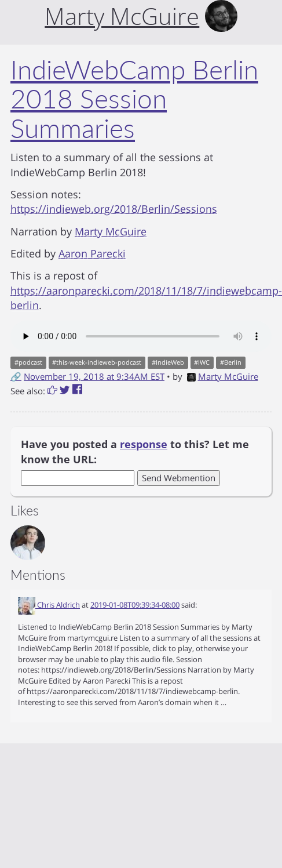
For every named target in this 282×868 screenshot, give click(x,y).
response (144, 444)
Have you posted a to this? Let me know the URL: (135, 452)
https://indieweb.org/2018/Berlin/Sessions (114, 209)
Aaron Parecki (92, 253)
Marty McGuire (111, 231)
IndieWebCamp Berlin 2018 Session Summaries (134, 99)
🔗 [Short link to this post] (16, 376)
